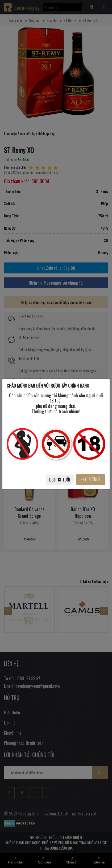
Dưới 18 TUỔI (60, 480)
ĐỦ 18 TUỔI (91, 479)
